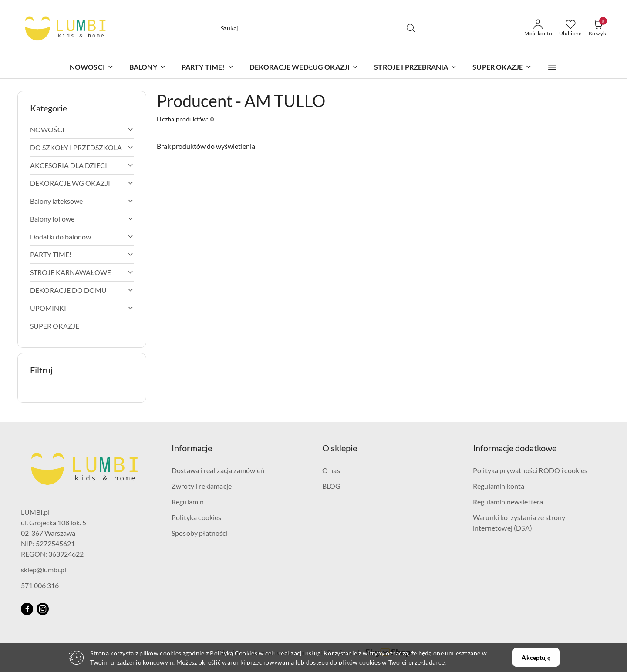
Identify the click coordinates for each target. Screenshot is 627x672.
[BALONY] (148, 68)
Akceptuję (536, 657)
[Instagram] (43, 609)
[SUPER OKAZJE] (502, 68)
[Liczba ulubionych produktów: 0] (570, 28)
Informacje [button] (192, 448)
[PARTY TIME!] (208, 68)
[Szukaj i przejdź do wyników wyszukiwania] (411, 28)
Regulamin (188, 502)
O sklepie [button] (340, 448)
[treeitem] (82, 130)
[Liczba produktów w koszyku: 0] (597, 28)
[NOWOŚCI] (92, 68)
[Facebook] (27, 609)
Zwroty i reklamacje (202, 486)
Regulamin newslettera (508, 502)
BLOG (332, 486)
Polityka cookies (197, 517)
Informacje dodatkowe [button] (515, 448)
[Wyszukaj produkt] (318, 28)
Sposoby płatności (200, 533)
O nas (331, 470)
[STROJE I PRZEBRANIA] (415, 68)
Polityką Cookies (233, 653)
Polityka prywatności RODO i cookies (530, 470)
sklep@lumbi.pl (44, 570)
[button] (552, 67)
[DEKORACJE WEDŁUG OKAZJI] (304, 68)
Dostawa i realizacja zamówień (218, 470)
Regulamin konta (499, 486)
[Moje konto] (538, 28)
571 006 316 (40, 585)
